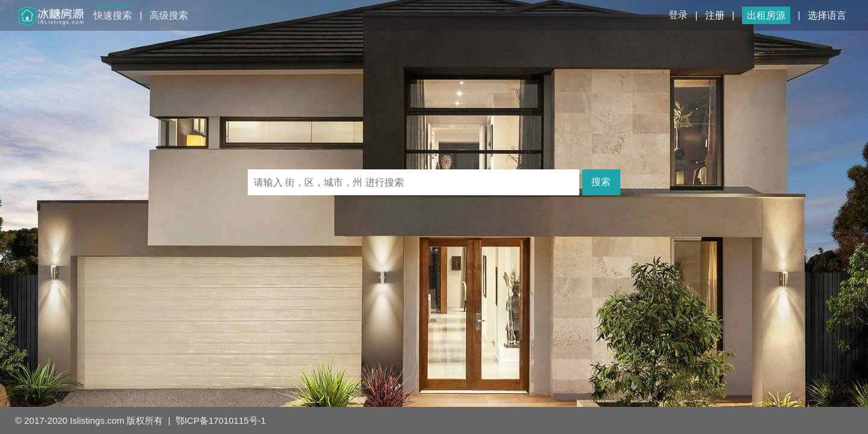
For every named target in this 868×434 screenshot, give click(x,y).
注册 (715, 15)
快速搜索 (113, 15)
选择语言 (827, 15)
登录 (678, 15)
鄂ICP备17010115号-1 (221, 420)
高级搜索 (169, 15)
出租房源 (766, 15)
